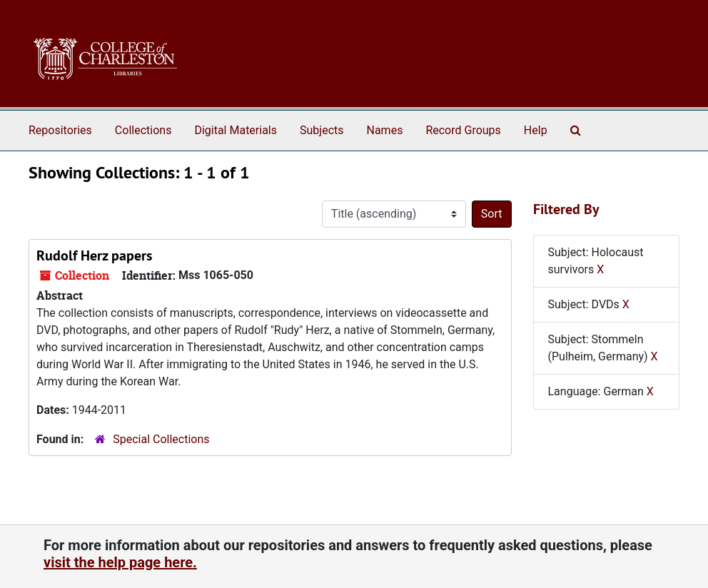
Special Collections (161, 439)
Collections (143, 130)
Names (385, 130)
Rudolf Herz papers (94, 255)
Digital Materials (236, 130)
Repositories (60, 130)
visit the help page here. (120, 562)
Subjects (322, 130)
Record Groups (463, 130)
